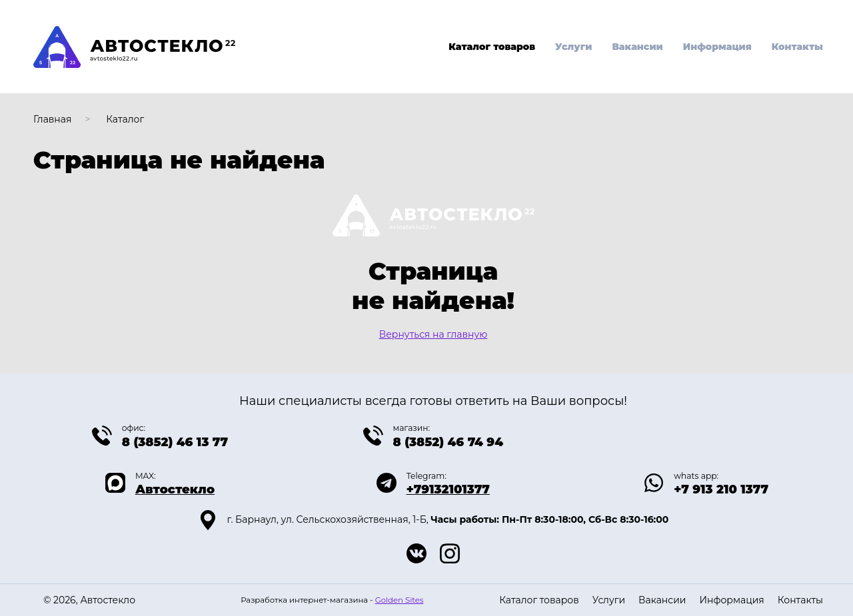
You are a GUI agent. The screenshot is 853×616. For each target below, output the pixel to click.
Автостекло (175, 489)
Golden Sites (400, 600)
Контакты (797, 47)
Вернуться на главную (433, 334)
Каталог (125, 119)
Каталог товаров (492, 47)
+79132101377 (448, 489)
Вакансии (637, 47)
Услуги (573, 47)
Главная (52, 119)
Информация (717, 47)
